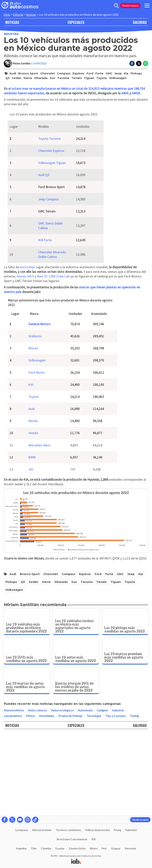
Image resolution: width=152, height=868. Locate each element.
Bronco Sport (28, 73)
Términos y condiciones (68, 830)
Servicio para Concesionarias (72, 839)
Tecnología (94, 797)
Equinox (78, 73)
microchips (28, 348)
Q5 (7, 78)
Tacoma (63, 78)
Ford (90, 73)
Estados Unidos (77, 848)
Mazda (33, 502)
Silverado (41, 78)
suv (52, 78)
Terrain (77, 78)
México (94, 848)
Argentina (21, 848)
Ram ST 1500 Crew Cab (53, 357)
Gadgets (102, 791)
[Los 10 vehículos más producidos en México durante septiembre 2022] (27, 703)
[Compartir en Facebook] (132, 63)
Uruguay (116, 848)
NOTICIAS (12, 22)
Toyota (102, 78)
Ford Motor (37, 454)
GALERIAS (140, 22)
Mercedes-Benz (39, 526)
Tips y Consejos (116, 797)
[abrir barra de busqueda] (116, 6)
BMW (32, 538)
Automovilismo (14, 791)
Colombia (46, 848)
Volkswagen (118, 78)
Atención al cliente (42, 830)
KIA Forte (45, 321)
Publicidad (131, 830)
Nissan (33, 429)
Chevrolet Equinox (51, 232)
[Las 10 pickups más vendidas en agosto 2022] (125, 703)
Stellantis (35, 417)
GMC (109, 73)
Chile (34, 848)
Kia (126, 73)
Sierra (28, 78)
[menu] (147, 6)
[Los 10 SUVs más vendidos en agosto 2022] (27, 732)
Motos (31, 797)
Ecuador (60, 848)
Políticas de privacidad (97, 830)
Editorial (18, 15)
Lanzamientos (13, 797)
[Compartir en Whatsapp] (145, 63)
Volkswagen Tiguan (52, 244)
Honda (33, 514)
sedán (17, 78)
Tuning (134, 797)
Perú (104, 848)
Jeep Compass (48, 280)
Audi (13, 73)
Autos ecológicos (62, 791)
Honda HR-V (25, 357)
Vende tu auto (130, 6)
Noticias (31, 15)
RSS (94, 839)
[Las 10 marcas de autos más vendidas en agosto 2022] (27, 762)
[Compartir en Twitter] (139, 63)
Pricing (117, 830)
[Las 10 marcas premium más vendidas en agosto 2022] (125, 732)
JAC (31, 550)
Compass (64, 73)
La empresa (22, 830)
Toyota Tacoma (49, 220)
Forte (99, 73)
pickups (136, 73)
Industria (11, 34)
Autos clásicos (38, 791)
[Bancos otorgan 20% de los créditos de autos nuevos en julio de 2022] (76, 762)
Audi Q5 (44, 256)
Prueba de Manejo (70, 797)
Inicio (7, 15)
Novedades (47, 797)
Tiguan (89, 78)
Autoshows (85, 791)
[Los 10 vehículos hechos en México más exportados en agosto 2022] (76, 703)
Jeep (118, 73)
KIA (31, 466)
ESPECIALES (76, 22)
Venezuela (130, 848)
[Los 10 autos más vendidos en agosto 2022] (76, 732)
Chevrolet (48, 73)
